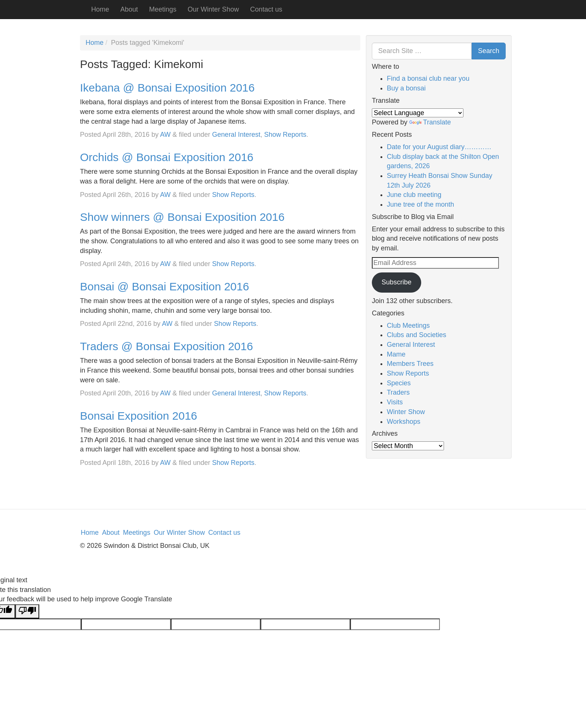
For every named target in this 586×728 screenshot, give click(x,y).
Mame (396, 354)
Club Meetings (408, 326)
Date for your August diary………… (439, 147)
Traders (398, 392)
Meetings (163, 9)
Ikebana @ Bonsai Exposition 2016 (167, 88)
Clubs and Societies (417, 335)
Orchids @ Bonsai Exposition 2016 (167, 157)
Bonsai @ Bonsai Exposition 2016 (164, 286)
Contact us (266, 9)
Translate (430, 122)
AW (165, 135)
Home (100, 9)
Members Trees (410, 364)
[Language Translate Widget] (418, 113)
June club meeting (414, 195)
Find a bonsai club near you (428, 78)
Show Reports (285, 135)
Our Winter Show (213, 9)
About (129, 9)
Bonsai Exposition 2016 (139, 416)
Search (489, 51)
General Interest (236, 135)
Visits (395, 402)
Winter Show (406, 412)
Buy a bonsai (406, 88)
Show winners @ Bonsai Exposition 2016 (182, 217)
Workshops (404, 422)
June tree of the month (420, 204)
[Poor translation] (27, 611)
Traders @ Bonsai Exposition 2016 (166, 346)
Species (399, 383)
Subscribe (397, 282)
